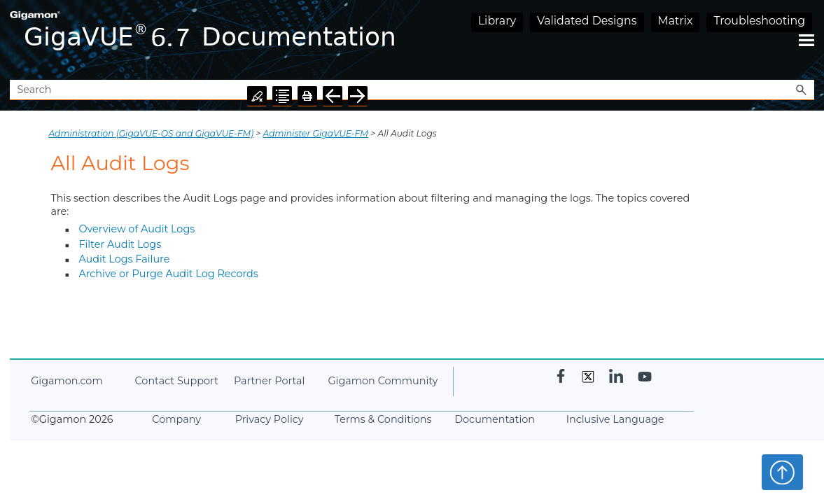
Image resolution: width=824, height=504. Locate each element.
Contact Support (176, 381)
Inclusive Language (615, 419)
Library (497, 21)
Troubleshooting (759, 21)
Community (383, 381)
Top (782, 472)
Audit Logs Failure (124, 259)
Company (176, 419)
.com (67, 381)
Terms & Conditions (383, 419)
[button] (802, 90)
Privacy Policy (270, 419)
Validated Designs (587, 21)
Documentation (495, 419)
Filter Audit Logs (120, 244)
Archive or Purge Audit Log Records (168, 274)
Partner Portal (269, 381)
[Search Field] (412, 90)
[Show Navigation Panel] (806, 40)
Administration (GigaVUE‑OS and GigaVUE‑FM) (151, 133)
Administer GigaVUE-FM (316, 133)
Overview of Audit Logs (137, 229)
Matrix (676, 21)
